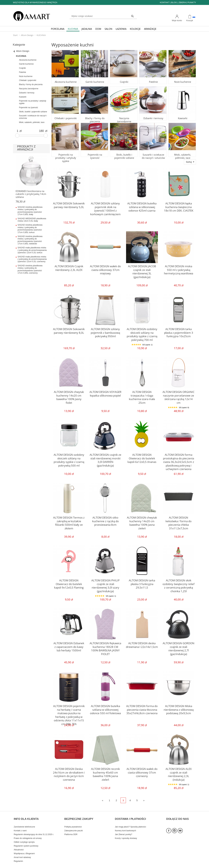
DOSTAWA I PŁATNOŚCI (130, 816)
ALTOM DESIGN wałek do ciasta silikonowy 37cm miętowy (105, 269)
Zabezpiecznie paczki (74, 825)
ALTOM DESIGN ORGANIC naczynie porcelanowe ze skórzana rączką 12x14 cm (179, 394)
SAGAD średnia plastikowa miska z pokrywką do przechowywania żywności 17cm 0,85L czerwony (30, 269)
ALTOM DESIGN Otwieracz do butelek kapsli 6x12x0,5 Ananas (142, 457)
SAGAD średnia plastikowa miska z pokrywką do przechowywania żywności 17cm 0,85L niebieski (30, 240)
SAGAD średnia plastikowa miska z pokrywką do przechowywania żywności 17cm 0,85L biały (30, 211)
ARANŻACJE (150, 29)
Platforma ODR (71, 829)
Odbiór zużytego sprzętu (24, 837)
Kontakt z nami (20, 825)
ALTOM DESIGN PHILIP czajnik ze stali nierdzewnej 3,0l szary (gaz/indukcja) (105, 583)
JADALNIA (87, 29)
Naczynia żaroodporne (124, 114)
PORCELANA (58, 29)
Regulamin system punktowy (26, 840)
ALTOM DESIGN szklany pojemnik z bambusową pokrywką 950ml (105, 332)
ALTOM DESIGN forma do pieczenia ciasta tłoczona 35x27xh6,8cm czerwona (142, 709)
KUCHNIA (73, 29)
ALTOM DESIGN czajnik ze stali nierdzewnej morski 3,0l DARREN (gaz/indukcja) (105, 457)
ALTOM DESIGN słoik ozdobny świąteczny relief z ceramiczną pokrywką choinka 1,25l (179, 584)
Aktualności (19, 844)
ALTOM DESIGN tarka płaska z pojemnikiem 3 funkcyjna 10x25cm (179, 332)
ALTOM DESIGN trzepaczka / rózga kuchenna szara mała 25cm (142, 394)
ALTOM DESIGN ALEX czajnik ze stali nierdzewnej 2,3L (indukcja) (179, 771)
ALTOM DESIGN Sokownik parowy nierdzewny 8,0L (69, 330)
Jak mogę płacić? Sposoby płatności (130, 821)
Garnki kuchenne (94, 78)
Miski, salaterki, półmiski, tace (182, 152)
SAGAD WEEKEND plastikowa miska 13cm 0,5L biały (32, 220)
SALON (108, 29)
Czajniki (124, 78)
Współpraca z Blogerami (24, 848)
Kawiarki (182, 114)
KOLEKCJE (135, 29)
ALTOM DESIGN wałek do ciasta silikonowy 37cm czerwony (142, 771)
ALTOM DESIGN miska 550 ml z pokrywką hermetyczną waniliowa (179, 269)
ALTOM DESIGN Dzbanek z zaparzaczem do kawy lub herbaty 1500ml (69, 646)
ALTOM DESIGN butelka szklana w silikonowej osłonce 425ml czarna (142, 206)
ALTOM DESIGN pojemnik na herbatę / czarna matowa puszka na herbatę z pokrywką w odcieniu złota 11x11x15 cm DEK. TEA (69, 712)
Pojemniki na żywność (94, 151)
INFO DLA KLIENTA (26, 816)
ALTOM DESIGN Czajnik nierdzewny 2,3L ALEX (69, 267)
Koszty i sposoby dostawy (126, 833)
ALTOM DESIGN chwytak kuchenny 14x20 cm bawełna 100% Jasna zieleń (142, 520)
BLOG (174, 2)
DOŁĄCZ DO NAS (177, 816)
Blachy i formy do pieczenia (94, 116)
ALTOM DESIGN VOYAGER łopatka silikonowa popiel (105, 393)
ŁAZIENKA (121, 29)
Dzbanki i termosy (153, 114)
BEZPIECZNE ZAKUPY (79, 816)
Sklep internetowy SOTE (186, 865)
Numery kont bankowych (126, 825)
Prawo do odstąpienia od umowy (28, 833)
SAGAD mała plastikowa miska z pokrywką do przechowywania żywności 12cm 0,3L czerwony (32, 259)
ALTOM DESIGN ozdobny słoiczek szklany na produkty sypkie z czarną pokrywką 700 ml (142, 333)
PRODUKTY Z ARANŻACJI (26, 148)
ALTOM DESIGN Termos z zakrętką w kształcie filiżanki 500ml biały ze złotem (69, 520)
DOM (98, 29)
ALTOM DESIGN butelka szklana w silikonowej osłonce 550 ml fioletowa (105, 709)
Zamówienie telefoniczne (24, 821)
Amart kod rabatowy (22, 852)
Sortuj (189, 162)
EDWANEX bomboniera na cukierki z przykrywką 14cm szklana (31, 194)
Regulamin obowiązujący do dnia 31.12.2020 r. (34, 829)
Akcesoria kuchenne (65, 78)
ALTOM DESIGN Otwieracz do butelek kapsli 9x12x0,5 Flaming (69, 583)
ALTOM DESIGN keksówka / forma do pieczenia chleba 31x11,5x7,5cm (179, 520)
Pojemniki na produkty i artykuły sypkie (65, 152)
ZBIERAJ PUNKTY (187, 2)
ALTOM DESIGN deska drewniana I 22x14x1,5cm (142, 644)
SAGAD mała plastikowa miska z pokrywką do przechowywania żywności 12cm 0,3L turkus (32, 250)
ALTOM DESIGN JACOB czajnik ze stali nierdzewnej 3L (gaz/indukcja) (142, 269)
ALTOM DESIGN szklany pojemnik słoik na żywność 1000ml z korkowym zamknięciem (105, 207)
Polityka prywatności (73, 821)
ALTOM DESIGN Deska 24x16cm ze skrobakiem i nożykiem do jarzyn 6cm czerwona (69, 773)
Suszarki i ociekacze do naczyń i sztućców (153, 152)
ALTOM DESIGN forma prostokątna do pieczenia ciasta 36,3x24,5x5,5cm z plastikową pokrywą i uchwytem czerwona (179, 460)
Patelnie (153, 78)
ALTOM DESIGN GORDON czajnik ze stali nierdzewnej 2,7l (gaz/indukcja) (179, 646)
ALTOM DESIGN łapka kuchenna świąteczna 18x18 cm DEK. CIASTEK (179, 206)
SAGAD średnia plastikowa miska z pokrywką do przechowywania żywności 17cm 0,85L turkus (30, 228)
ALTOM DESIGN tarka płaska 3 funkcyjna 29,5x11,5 (142, 581)
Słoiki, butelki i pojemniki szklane (124, 152)
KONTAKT (165, 2)
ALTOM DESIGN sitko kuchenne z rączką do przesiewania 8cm (105, 520)
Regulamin (18, 856)
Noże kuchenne (182, 78)
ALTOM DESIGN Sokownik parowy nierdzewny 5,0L (69, 204)
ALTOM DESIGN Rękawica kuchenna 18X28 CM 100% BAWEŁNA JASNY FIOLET (105, 646)
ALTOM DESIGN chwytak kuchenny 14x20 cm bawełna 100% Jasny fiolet (69, 394)
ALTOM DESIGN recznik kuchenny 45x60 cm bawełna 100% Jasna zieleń (105, 771)
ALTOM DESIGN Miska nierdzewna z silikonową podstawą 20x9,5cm (179, 709)
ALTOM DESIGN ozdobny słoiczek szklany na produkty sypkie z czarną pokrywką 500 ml (69, 459)
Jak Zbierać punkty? (124, 829)
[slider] (17, 136)
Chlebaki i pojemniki (65, 114)
